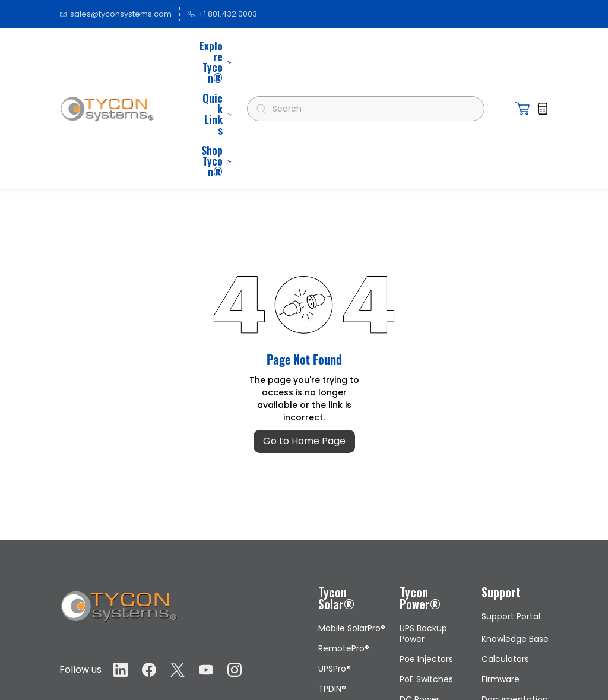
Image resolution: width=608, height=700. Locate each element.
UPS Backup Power (423, 518)
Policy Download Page (515, 682)
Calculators (505, 544)
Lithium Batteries (337, 630)
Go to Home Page (304, 326)
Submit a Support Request (500, 615)
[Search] (371, 51)
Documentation (515, 584)
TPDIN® (332, 574)
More (217, 51)
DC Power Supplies (419, 590)
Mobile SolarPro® (352, 513)
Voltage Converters (423, 620)
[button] (522, 51)
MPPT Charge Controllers (346, 599)
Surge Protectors (421, 651)
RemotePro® (344, 533)
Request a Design (502, 651)
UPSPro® (335, 553)
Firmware (501, 564)
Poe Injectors (426, 544)
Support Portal (511, 501)
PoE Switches (426, 564)
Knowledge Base (515, 524)
